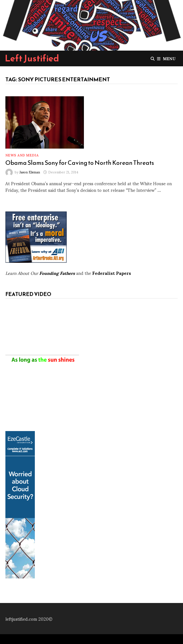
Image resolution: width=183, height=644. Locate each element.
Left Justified (32, 58)
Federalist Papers (112, 273)
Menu (166, 58)
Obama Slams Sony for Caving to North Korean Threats (80, 163)
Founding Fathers (57, 273)
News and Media (22, 155)
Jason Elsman (30, 172)
